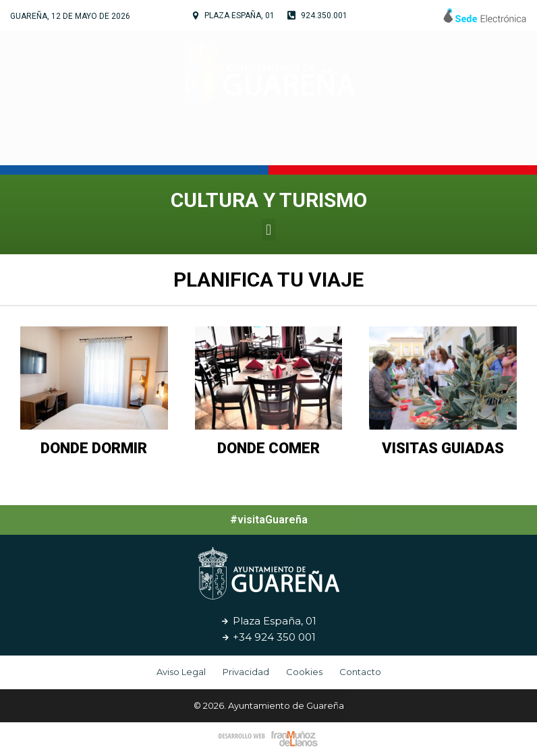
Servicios (373, 145)
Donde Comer (268, 448)
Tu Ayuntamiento (125, 145)
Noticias (445, 145)
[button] (268, 230)
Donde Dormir (94, 448)
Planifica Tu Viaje (268, 280)
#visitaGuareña (269, 520)
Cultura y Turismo (264, 145)
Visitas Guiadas (443, 448)
